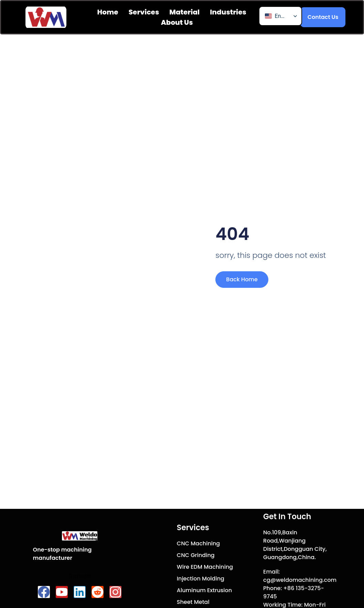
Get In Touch (287, 517)
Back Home (242, 279)
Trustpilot (79, 576)
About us (177, 22)
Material (184, 12)
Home (108, 12)
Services (144, 12)
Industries (228, 12)
